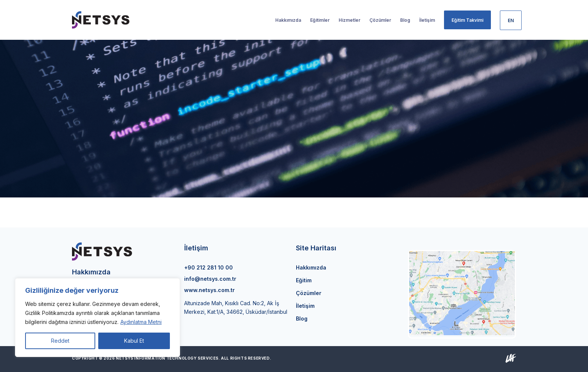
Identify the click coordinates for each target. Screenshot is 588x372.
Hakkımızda (311, 267)
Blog (302, 319)
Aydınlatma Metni (141, 322)
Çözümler (309, 293)
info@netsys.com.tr (210, 279)
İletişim (305, 306)
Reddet (60, 341)
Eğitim (304, 280)
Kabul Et (134, 341)
